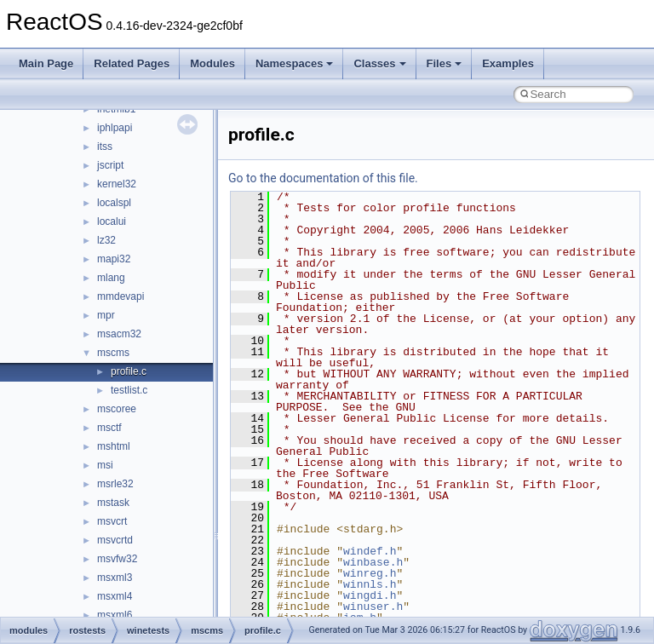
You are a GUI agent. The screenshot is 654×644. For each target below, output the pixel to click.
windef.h (370, 551)
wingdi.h (370, 595)
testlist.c (129, 390)
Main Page (46, 63)
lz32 (106, 240)
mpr (106, 315)
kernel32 (117, 184)
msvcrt (112, 521)
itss (105, 147)
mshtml (114, 446)
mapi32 (114, 259)
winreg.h (370, 573)
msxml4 (115, 596)
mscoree (117, 409)
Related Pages (132, 63)
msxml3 (115, 578)
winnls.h (370, 584)
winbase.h (373, 562)
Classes (379, 63)
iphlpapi (115, 128)
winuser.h (373, 607)
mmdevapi (120, 296)
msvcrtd (115, 540)
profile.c (129, 371)
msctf (109, 428)
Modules (212, 63)
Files (445, 63)
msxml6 (115, 615)
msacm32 (119, 334)
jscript (110, 165)
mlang (111, 278)
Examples (508, 63)
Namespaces (295, 63)
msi (105, 465)
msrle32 (115, 484)
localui (112, 221)
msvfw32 (117, 559)
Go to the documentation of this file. (323, 178)
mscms (113, 353)
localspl (114, 203)
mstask (113, 503)
